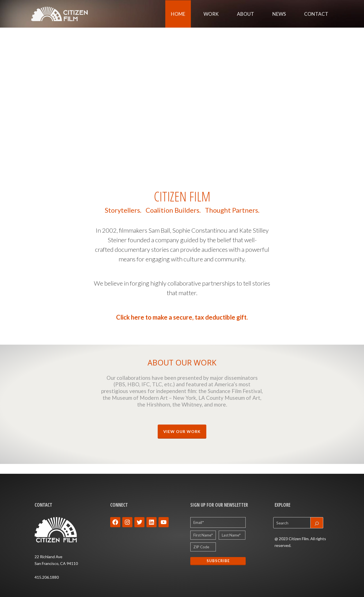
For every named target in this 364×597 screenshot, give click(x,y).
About (246, 14)
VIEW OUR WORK (182, 431)
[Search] (317, 523)
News (279, 14)
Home (178, 14)
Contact (316, 14)
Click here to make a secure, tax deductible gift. (182, 317)
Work (211, 14)
